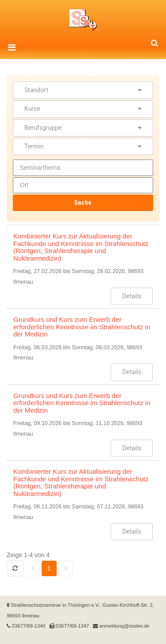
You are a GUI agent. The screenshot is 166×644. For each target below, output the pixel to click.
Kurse (83, 109)
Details (132, 296)
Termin (83, 146)
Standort (83, 90)
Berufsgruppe (83, 128)
